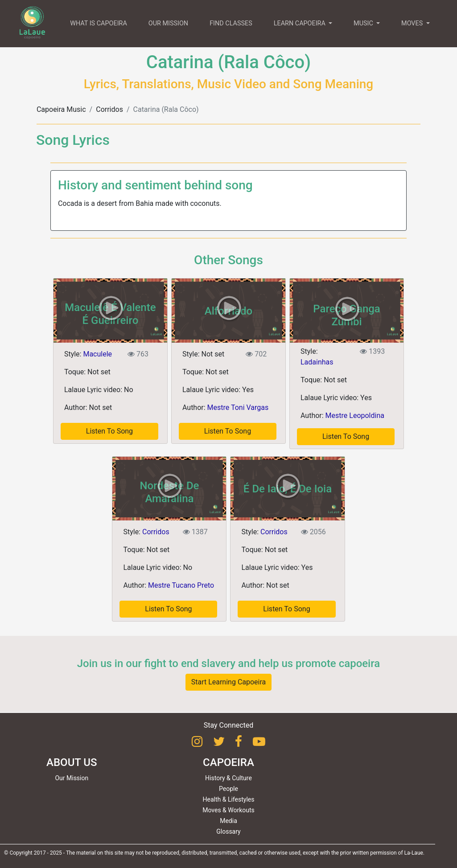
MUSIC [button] (364, 23)
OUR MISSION (168, 23)
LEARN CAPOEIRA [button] (301, 23)
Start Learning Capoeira (229, 682)
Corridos (109, 109)
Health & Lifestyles (229, 799)
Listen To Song (109, 431)
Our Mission (72, 778)
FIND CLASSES (231, 23)
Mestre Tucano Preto (181, 585)
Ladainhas (317, 362)
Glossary (228, 831)
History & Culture (228, 778)
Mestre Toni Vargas (238, 407)
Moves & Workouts (228, 810)
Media (228, 821)
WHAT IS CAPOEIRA (99, 23)
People (228, 789)
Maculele (97, 354)
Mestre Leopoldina (355, 416)
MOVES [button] (413, 23)
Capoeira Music (61, 109)
